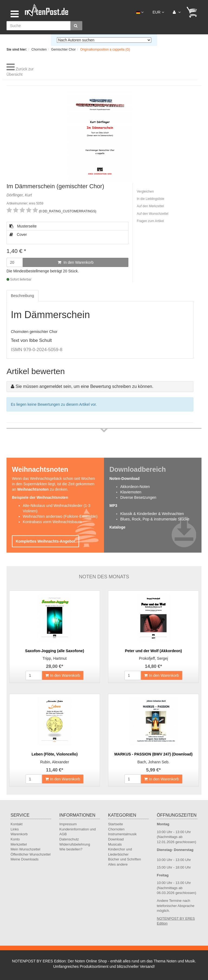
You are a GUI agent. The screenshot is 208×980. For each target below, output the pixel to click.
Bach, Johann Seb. (153, 762)
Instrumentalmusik (122, 834)
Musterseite (23, 226)
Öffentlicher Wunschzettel (31, 854)
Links (15, 829)
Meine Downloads (25, 859)
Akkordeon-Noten (135, 487)
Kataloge (117, 527)
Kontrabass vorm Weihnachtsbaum (52, 522)
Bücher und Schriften (124, 859)
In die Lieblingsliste (150, 199)
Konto (15, 839)
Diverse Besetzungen (138, 497)
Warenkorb (19, 834)
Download (116, 839)
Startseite (116, 824)
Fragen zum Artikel (150, 221)
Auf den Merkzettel (150, 206)
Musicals (115, 844)
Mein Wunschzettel (25, 849)
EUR (158, 12)
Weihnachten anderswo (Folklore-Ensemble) (60, 516)
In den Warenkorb (76, 262)
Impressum (68, 824)
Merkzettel (19, 844)
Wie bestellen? (71, 849)
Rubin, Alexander (55, 762)
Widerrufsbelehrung (75, 844)
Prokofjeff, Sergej (153, 658)
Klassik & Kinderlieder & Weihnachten (152, 514)
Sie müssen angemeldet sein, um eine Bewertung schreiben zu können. (84, 386)
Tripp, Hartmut (55, 658)
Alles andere (118, 864)
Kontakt (17, 824)
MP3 (113, 506)
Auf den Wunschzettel (153, 214)
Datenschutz (69, 839)
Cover (18, 235)
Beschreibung (22, 296)
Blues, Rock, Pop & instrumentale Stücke (155, 519)
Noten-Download (124, 479)
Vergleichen (145, 192)
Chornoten (116, 829)
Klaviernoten (131, 492)
